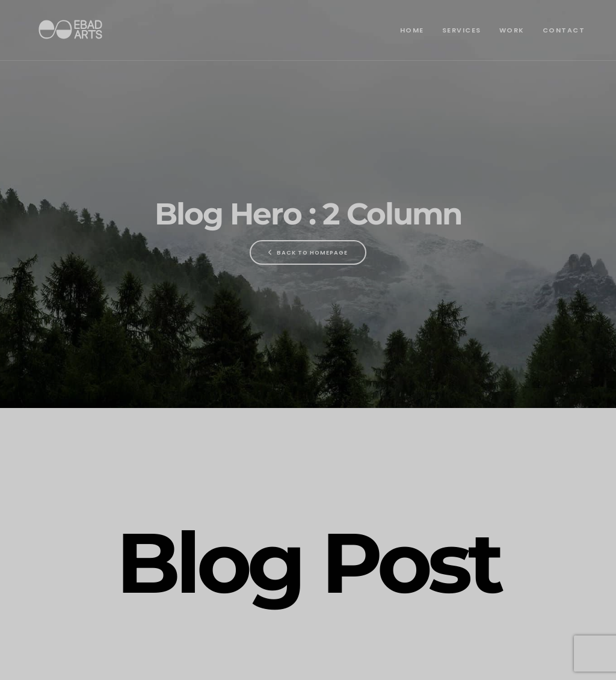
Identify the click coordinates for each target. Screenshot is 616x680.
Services (462, 30)
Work (512, 30)
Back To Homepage (308, 252)
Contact (564, 30)
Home (412, 30)
